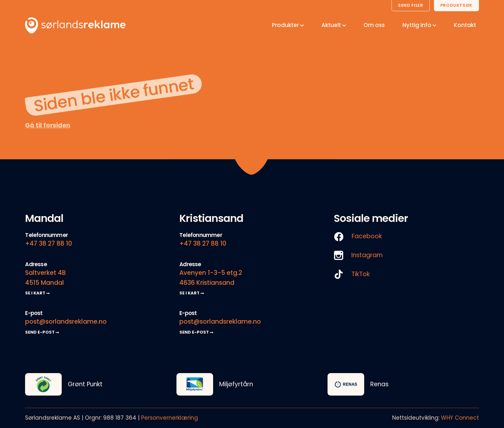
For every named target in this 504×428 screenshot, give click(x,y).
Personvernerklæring (170, 418)
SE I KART (37, 293)
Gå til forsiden (48, 125)
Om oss (374, 25)
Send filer (411, 5)
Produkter (288, 25)
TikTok (352, 274)
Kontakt (465, 25)
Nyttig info (419, 25)
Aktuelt (334, 25)
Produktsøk (457, 5)
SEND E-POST (42, 332)
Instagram (358, 255)
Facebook (358, 236)
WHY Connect (460, 418)
